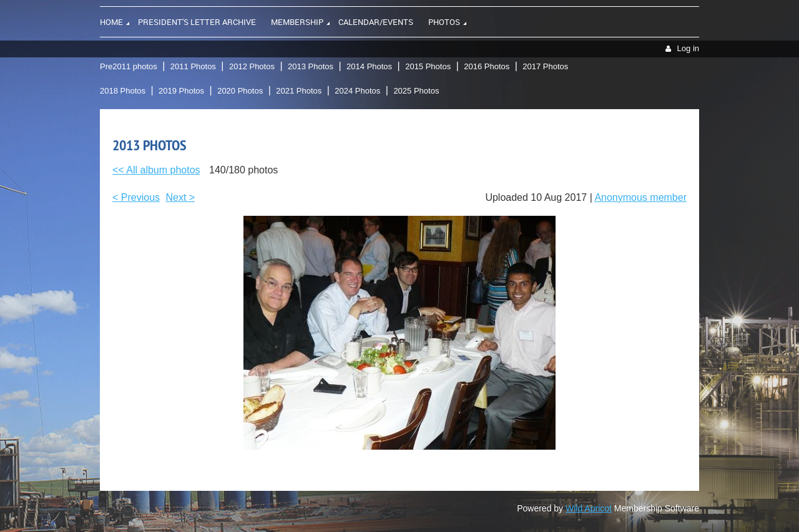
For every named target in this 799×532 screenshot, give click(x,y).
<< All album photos (156, 170)
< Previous (136, 197)
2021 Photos (299, 91)
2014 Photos (369, 66)
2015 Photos (428, 66)
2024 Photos (357, 91)
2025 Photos (416, 91)
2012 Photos (252, 66)
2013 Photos (311, 66)
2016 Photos (487, 66)
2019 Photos (181, 91)
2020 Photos (240, 91)
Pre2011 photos (129, 66)
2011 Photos (193, 66)
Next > (181, 197)
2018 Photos (123, 91)
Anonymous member (640, 197)
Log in (688, 48)
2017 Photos (545, 66)
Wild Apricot (589, 508)
